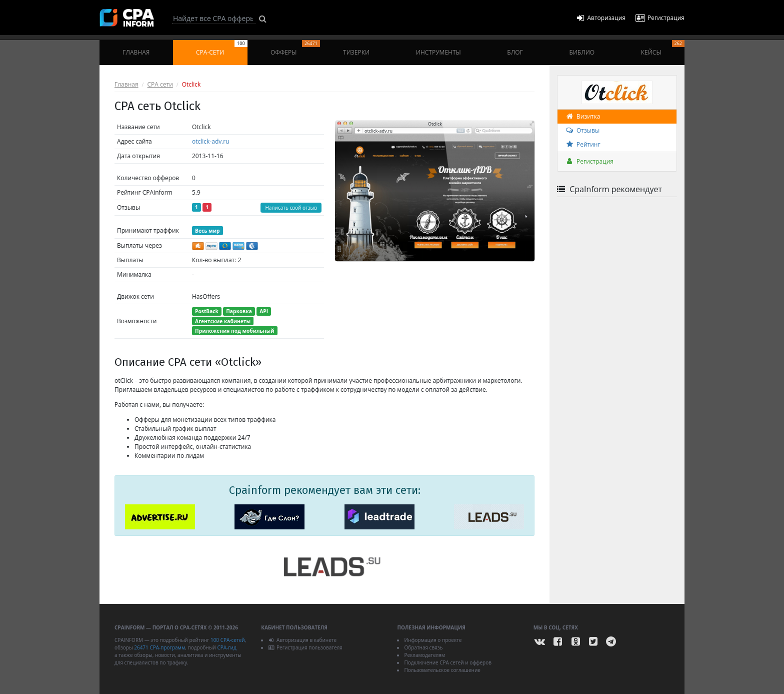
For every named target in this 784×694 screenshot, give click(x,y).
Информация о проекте (433, 640)
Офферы (295, 48)
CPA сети (160, 84)
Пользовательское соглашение (442, 670)
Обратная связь (423, 647)
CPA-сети (222, 48)
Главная (136, 52)
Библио (582, 52)
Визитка (582, 116)
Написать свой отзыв (291, 208)
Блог (515, 52)
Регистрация (589, 161)
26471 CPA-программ (159, 647)
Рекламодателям (424, 655)
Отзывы (582, 130)
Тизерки (356, 52)
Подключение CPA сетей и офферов (448, 662)
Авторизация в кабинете (302, 640)
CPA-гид (226, 647)
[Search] (214, 19)
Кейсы (663, 48)
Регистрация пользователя (305, 647)
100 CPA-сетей (228, 640)
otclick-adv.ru (211, 141)
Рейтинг (583, 144)
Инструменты (438, 52)
